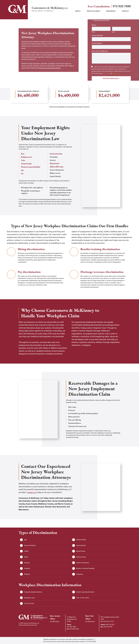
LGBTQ (26, 551)
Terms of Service (116, 74)
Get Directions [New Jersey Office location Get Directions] (55, 621)
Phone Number (98, 35)
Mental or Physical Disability (85, 568)
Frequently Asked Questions (33, 592)
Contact (125, 11)
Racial (26, 557)
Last (113, 32)
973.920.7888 (122, 6)
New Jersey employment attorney (50, 68)
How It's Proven (29, 603)
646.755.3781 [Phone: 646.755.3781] (108, 624)
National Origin (81, 557)
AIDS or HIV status (57, 163)
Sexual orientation (27, 176)
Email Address (98, 43)
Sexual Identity (81, 545)
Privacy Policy (106, 74)
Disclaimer (34, 625)
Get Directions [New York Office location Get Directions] (91, 621)
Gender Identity (81, 540)
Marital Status (81, 551)
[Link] (17, 9)
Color (23, 160)
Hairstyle (27, 563)
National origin (26, 163)
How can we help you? (100, 51)
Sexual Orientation (30, 545)
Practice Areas (94, 11)
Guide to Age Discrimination (85, 592)
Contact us (32, 492)
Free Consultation (98, 6)
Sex (22, 173)
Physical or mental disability (31, 167)
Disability (27, 568)
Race (23, 154)
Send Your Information (111, 79)
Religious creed (26, 157)
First (93, 32)
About (78, 11)
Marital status (55, 160)
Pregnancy (80, 574)
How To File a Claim (83, 598)
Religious (27, 574)
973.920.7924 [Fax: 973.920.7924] (73, 629)
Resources (111, 11)
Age (22, 170)
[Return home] (50, 9)
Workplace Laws (29, 598)
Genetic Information (83, 563)
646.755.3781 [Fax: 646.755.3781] (107, 627)
